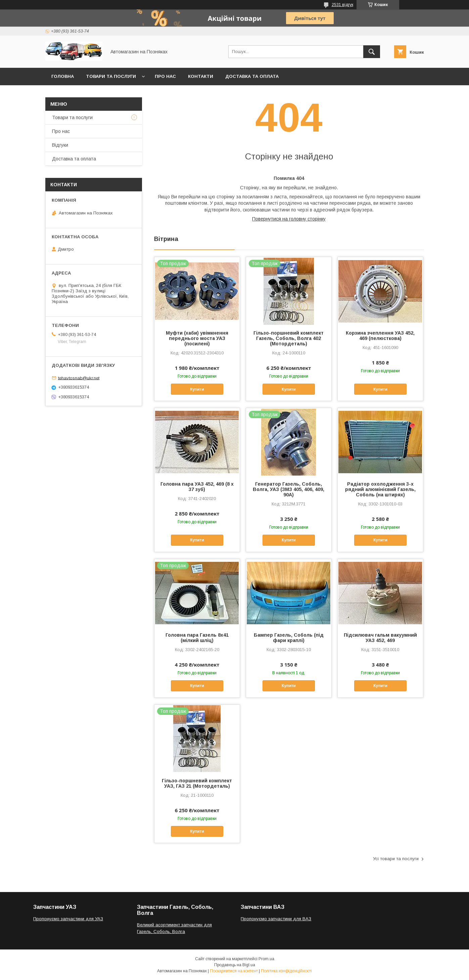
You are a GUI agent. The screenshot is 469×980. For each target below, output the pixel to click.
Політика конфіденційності (286, 971)
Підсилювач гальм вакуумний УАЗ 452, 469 (380, 638)
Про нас (165, 76)
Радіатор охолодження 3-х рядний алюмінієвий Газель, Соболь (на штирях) (380, 489)
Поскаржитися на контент (234, 971)
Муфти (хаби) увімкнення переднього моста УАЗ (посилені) (197, 338)
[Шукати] (372, 52)
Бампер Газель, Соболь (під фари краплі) (289, 638)
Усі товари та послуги (396, 859)
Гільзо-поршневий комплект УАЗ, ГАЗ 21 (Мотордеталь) (197, 783)
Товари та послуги (111, 76)
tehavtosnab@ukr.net (79, 378)
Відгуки (60, 145)
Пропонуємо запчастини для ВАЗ (276, 919)
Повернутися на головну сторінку (289, 219)
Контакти (201, 76)
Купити (197, 389)
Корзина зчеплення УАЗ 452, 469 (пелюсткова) (380, 336)
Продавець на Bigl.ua (235, 965)
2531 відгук (342, 5)
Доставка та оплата (252, 76)
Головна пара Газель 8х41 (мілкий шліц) (197, 638)
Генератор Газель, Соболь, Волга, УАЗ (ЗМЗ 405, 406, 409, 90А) (289, 489)
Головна (63, 76)
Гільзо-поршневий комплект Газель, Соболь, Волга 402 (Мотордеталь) (289, 338)
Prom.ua (266, 959)
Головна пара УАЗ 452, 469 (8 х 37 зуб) (197, 487)
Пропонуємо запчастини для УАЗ (68, 919)
